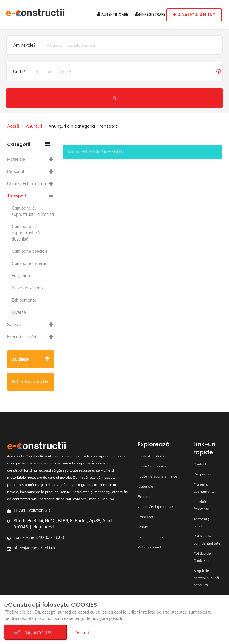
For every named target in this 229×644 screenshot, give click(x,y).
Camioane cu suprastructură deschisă (26, 233)
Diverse (19, 312)
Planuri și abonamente (204, 488)
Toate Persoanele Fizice (157, 476)
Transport (17, 196)
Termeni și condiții (202, 522)
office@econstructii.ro (34, 548)
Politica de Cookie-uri (202, 557)
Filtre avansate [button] (31, 384)
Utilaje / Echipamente (27, 184)
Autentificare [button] (112, 14)
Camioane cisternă (30, 263)
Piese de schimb (27, 288)
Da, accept (36, 633)
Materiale (16, 159)
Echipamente (24, 300)
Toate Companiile (152, 466)
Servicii (14, 325)
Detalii (82, 633)
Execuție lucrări (22, 337)
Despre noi (202, 474)
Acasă (13, 126)
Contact (200, 464)
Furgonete (21, 276)
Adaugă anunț (150, 547)
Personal (16, 171)
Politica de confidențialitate (207, 540)
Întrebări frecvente (201, 505)
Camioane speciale (30, 251)
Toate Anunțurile (151, 456)
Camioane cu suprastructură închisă (33, 211)
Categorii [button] (28, 144)
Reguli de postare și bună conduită (206, 578)
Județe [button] (31, 359)
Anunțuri (34, 126)
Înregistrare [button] (150, 14)
